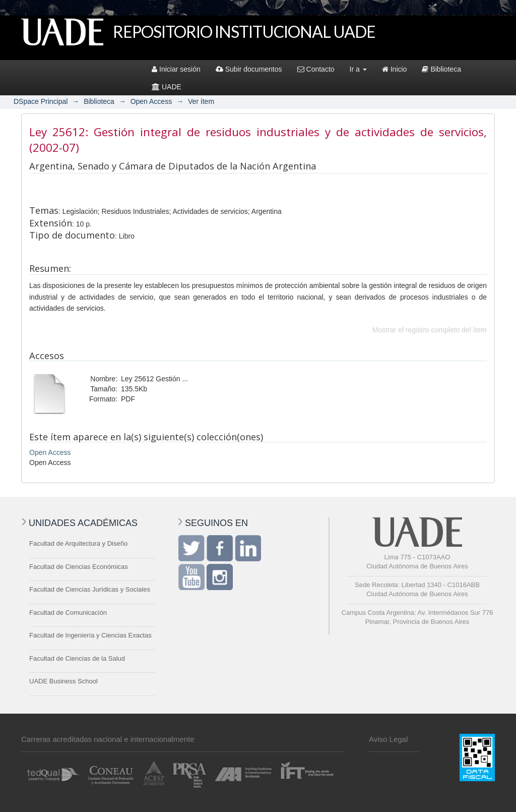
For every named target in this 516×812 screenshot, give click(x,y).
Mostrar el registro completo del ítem (430, 330)
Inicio (395, 69)
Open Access (151, 101)
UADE (167, 87)
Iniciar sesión (176, 69)
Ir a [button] (358, 69)
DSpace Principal (41, 101)
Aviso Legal (388, 739)
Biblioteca (441, 69)
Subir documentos (249, 69)
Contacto (316, 69)
